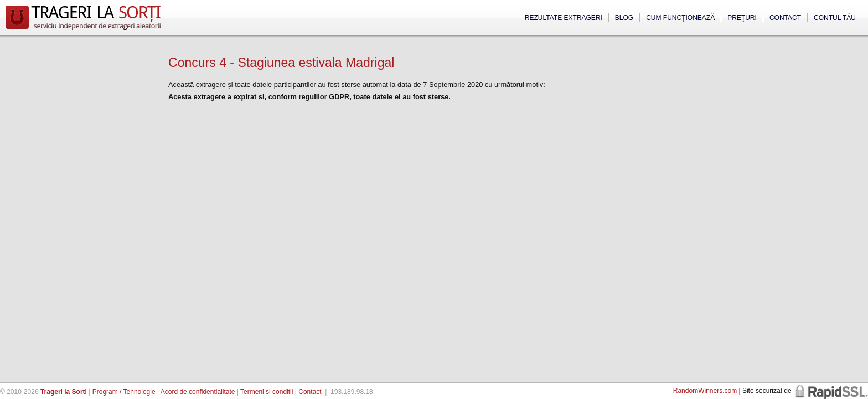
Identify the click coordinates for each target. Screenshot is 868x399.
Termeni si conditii (267, 392)
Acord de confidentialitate (198, 392)
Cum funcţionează (680, 18)
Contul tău (835, 18)
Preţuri (742, 18)
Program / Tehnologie (124, 392)
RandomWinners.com (705, 391)
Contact (785, 18)
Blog (624, 18)
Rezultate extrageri (564, 18)
